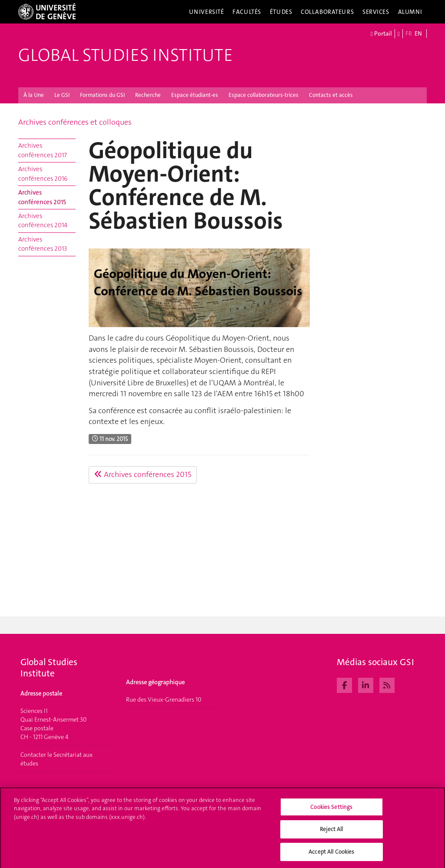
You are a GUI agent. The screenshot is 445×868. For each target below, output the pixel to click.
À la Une (34, 95)
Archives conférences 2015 (42, 197)
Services (376, 12)
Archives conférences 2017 (43, 150)
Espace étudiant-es (195, 95)
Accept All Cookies (331, 855)
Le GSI (62, 95)
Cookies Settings (331, 810)
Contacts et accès (331, 95)
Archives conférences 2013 (43, 244)
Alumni (410, 12)
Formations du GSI (102, 95)
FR (409, 33)
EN (418, 33)
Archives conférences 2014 (43, 220)
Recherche (148, 95)
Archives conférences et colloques (75, 122)
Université (207, 12)
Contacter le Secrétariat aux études (56, 759)
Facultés (247, 12)
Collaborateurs (327, 12)
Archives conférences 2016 (43, 174)
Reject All (331, 832)
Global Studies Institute (126, 55)
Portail (381, 34)
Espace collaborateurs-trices (264, 95)
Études (281, 12)
